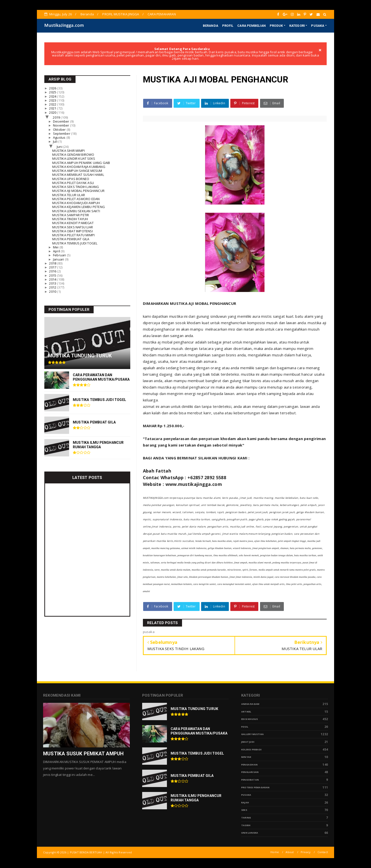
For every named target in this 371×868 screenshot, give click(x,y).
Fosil (245, 727)
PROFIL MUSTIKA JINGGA (121, 14)
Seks (244, 810)
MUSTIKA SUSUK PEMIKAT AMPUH (83, 754)
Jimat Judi (248, 742)
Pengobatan (250, 780)
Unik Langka (250, 833)
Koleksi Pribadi (251, 750)
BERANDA (211, 26)
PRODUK (276, 26)
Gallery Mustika (252, 734)
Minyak (246, 757)
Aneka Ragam (250, 704)
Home (275, 852)
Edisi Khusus (250, 719)
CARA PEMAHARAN (162, 14)
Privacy (306, 852)
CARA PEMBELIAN (252, 26)
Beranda (87, 14)
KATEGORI (297, 26)
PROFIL (228, 26)
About (290, 852)
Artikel (246, 712)
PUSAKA (318, 26)
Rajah (245, 802)
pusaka (246, 795)
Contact (323, 852)
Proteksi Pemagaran (255, 787)
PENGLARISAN (250, 772)
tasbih (246, 825)
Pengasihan (249, 765)
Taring (246, 818)
